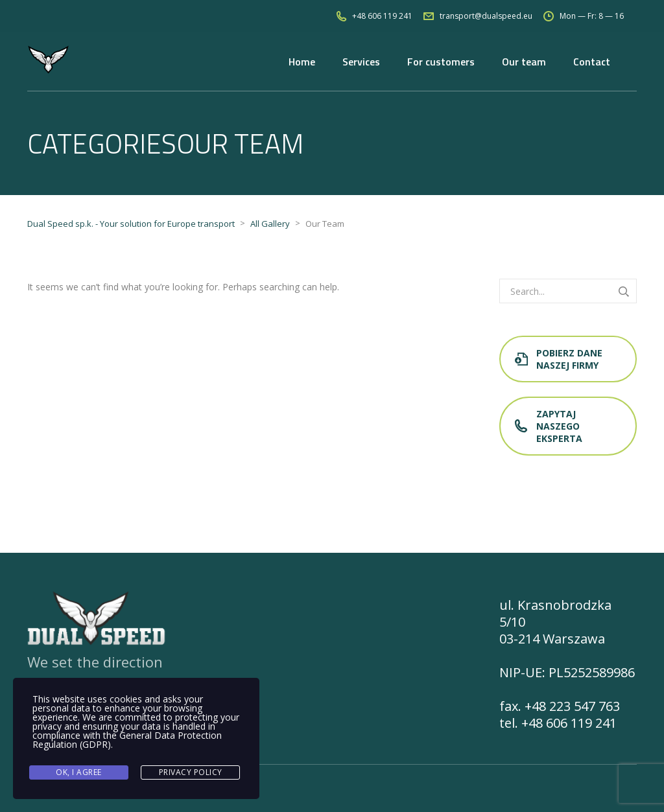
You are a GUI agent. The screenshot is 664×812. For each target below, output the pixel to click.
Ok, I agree (79, 772)
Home (302, 62)
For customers (441, 62)
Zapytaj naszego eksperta (549, 426)
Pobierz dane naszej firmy (559, 359)
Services (361, 62)
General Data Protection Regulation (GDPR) (127, 740)
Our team (524, 62)
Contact (592, 62)
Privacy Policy (191, 772)
